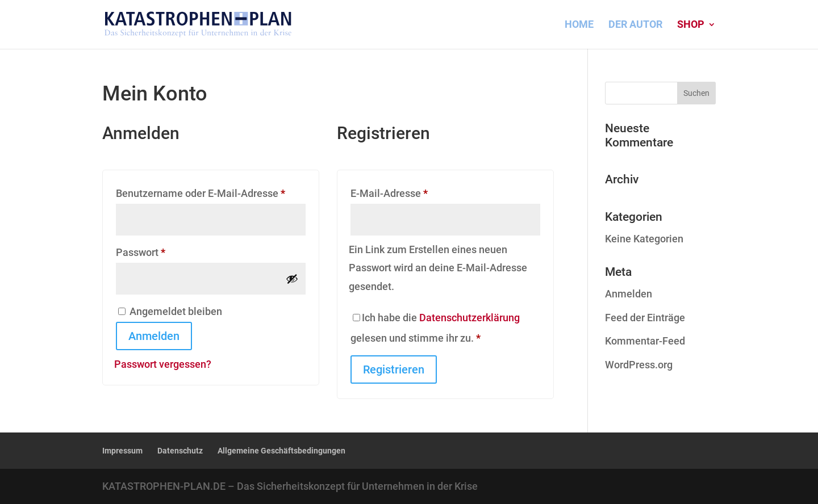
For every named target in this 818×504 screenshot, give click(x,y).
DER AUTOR (635, 25)
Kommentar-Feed (645, 341)
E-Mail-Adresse (415, 191)
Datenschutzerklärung (469, 318)
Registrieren (394, 369)
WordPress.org (639, 365)
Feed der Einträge (645, 318)
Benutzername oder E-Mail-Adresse (211, 191)
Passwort (167, 250)
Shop (691, 25)
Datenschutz (180, 451)
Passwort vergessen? (163, 364)
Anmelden (154, 336)
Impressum (122, 451)
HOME (579, 25)
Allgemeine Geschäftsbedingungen (281, 451)
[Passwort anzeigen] (292, 279)
